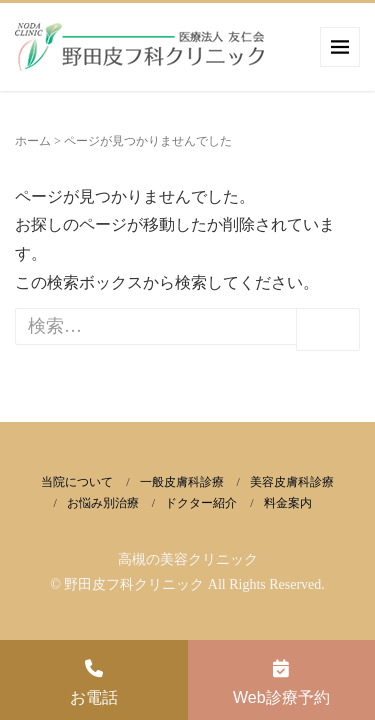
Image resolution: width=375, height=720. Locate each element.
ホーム (33, 141)
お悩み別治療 (103, 503)
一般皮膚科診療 (182, 482)
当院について (77, 482)
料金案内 (288, 503)
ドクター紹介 (201, 503)
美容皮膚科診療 (292, 482)
